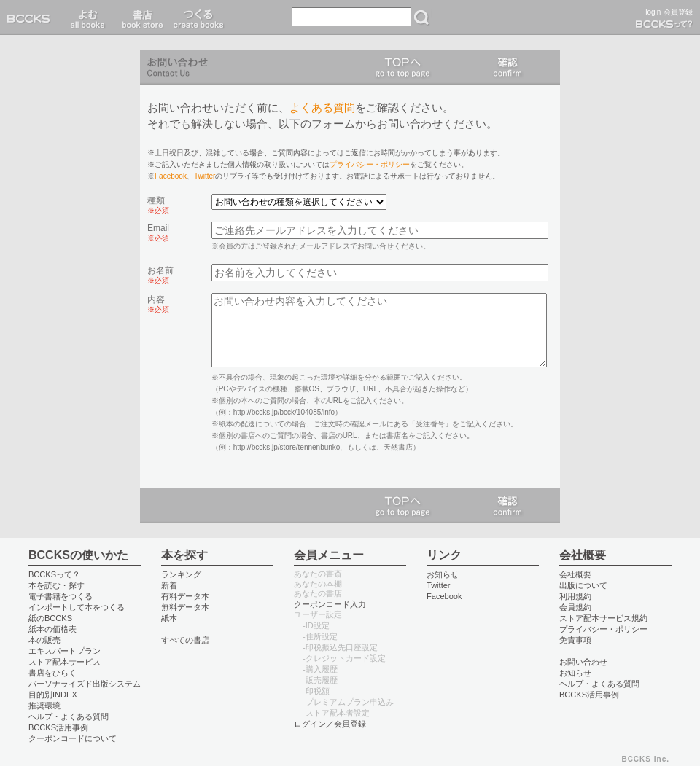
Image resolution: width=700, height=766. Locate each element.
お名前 (160, 275)
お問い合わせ (583, 662)
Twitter (205, 176)
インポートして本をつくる (77, 607)
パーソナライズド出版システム (85, 684)
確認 (507, 67)
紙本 (169, 618)
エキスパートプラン (65, 651)
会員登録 (678, 12)
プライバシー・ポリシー (370, 164)
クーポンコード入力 (330, 604)
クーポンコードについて (73, 738)
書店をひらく (52, 673)
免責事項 (575, 640)
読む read (88, 17)
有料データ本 (185, 596)
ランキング (181, 574)
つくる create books (198, 17)
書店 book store (140, 17)
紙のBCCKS (50, 618)
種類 (158, 205)
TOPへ (402, 67)
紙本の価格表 (52, 629)
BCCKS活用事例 (58, 727)
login (653, 12)
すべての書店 (185, 640)
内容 (158, 304)
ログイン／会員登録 (330, 724)
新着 (169, 585)
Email (158, 232)
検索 (421, 17)
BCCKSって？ (54, 574)
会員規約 (575, 607)
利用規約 (575, 596)
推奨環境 (44, 706)
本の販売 (44, 640)
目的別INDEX (53, 695)
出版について (583, 585)
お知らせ (443, 574)
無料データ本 (185, 607)
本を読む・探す (57, 585)
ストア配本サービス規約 (603, 618)
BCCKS (31, 17)
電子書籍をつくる (61, 596)
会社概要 (575, 574)
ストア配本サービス (65, 662)
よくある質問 (322, 108)
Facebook (171, 176)
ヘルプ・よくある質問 (69, 716)
